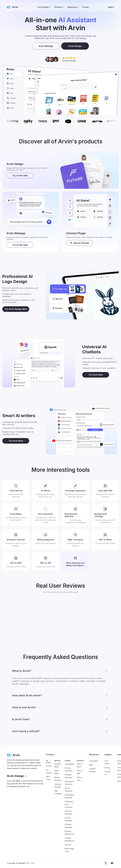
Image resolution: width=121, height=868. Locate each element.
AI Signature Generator (69, 783)
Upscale (68, 845)
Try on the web (20, 176)
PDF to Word (79, 765)
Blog (91, 765)
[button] (44, 7)
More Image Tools (69, 850)
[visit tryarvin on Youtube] (112, 863)
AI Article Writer (58, 765)
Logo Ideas (93, 761)
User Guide (107, 762)
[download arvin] (79, 243)
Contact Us (107, 773)
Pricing (85, 7)
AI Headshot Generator (69, 796)
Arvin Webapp (46, 46)
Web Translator (58, 792)
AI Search (49, 771)
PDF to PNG (79, 772)
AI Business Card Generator (69, 804)
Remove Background (69, 833)
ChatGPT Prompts (93, 770)
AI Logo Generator (69, 769)
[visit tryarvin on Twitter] (106, 863)
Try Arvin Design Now (16, 309)
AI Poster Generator (69, 812)
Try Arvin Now (96, 375)
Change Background (69, 839)
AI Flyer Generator (69, 819)
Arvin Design (75, 46)
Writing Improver (58, 779)
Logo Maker (69, 764)
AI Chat (49, 766)
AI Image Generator (69, 776)
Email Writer (57, 772)
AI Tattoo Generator (69, 826)
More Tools (48, 778)
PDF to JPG (79, 779)
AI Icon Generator (69, 789)
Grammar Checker (58, 786)
